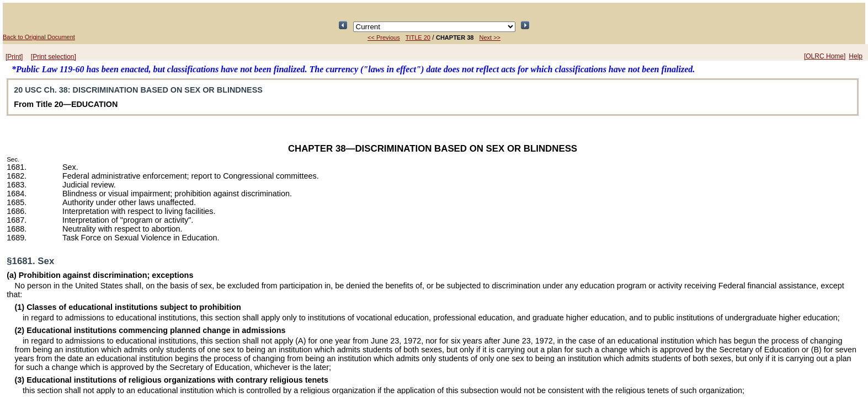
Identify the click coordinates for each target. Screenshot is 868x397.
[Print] (14, 57)
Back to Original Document (39, 37)
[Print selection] (54, 57)
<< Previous (384, 37)
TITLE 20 (418, 37)
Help (856, 56)
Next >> (490, 37)
